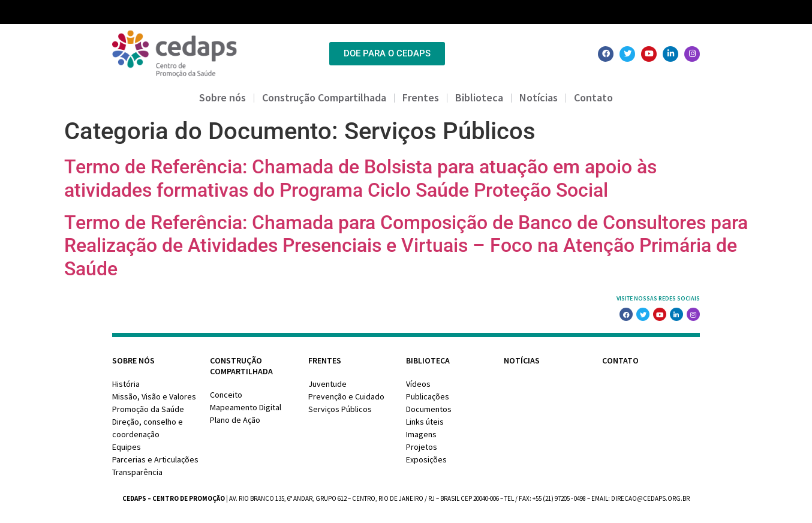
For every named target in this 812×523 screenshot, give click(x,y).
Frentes (421, 97)
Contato (593, 97)
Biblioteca (479, 97)
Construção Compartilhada (324, 97)
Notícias (539, 97)
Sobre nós (222, 97)
